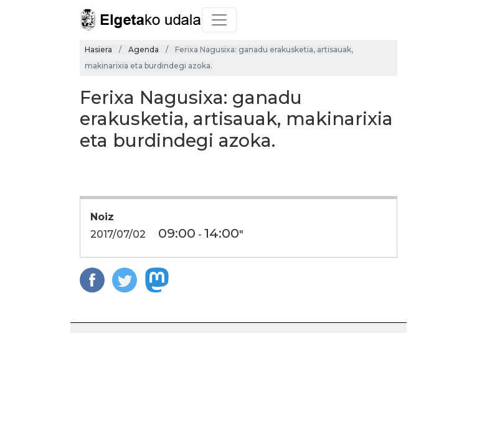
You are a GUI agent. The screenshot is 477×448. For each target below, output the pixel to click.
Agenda (144, 49)
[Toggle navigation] (219, 20)
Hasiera (98, 49)
